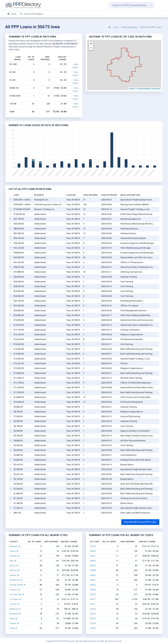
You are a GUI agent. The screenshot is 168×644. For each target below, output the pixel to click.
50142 (93, 546)
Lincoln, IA (14, 604)
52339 (93, 623)
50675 (93, 594)
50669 (93, 590)
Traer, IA (13, 628)
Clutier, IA (14, 551)
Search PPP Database (32, 14)
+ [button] (91, 44)
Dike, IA (13, 561)
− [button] (91, 48)
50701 (93, 599)
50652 (93, 585)
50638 (93, 570)
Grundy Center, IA (18, 585)
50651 (93, 580)
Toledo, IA (14, 623)
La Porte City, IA (17, 594)
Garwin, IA (14, 575)
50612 (93, 556)
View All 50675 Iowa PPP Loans (140, 522)
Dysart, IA (14, 565)
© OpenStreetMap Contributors (148, 89)
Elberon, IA (15, 570)
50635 (93, 565)
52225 (93, 614)
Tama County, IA (129, 27)
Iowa (116, 27)
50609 (93, 551)
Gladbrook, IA (16, 580)
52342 (93, 628)
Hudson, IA (15, 590)
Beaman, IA (15, 546)
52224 (93, 609)
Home (12, 14)
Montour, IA (15, 609)
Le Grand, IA (15, 599)
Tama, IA (14, 618)
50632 (93, 561)
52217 (93, 604)
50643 (93, 575)
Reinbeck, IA (15, 614)
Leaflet (131, 89)
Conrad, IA (14, 556)
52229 (93, 618)
